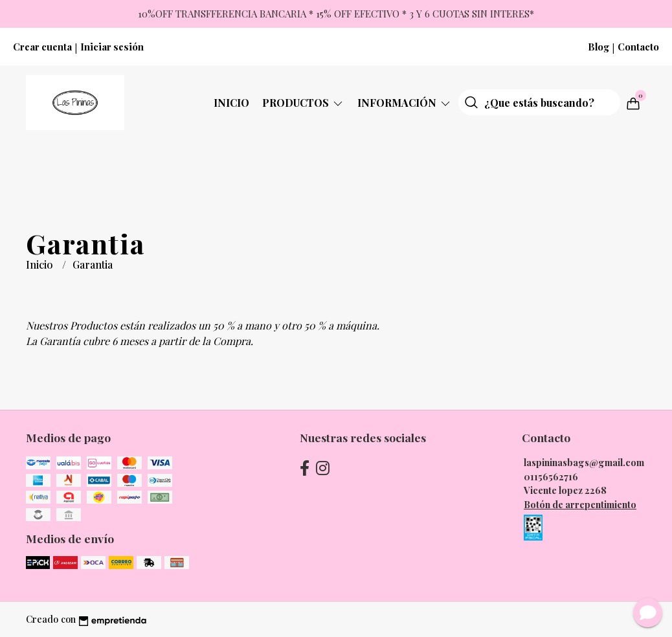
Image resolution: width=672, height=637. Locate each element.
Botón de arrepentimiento (580, 504)
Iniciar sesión (112, 47)
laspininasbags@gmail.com (584, 462)
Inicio (231, 103)
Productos (303, 103)
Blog (599, 47)
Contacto (638, 47)
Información (405, 103)
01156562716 (551, 476)
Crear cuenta (42, 47)
